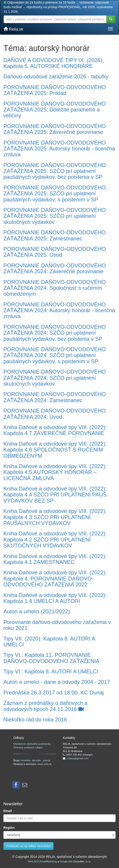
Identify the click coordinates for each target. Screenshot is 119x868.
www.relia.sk (45, 764)
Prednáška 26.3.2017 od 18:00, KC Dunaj (54, 693)
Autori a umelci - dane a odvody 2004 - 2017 (57, 682)
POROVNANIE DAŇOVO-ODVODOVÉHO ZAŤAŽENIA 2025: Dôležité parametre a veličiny (55, 110)
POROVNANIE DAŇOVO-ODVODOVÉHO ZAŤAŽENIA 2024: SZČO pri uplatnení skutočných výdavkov (55, 378)
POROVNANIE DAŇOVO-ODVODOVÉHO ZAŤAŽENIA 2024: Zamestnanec (55, 397)
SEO (36, 861)
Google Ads (66, 861)
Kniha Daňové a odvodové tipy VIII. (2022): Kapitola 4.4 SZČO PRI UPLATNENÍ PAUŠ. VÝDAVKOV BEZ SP (56, 495)
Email (8, 811)
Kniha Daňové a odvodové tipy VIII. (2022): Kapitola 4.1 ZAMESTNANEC (55, 559)
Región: (9, 828)
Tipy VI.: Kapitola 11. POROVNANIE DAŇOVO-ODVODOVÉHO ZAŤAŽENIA (51, 658)
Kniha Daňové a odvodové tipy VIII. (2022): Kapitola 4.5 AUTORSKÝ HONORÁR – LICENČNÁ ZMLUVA (55, 472)
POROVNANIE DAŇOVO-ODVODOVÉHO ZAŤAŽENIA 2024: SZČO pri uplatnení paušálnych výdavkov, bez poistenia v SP (55, 333)
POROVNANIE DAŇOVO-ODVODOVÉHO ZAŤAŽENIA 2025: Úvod (55, 252)
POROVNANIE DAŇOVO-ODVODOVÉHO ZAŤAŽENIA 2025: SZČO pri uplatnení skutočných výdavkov (55, 216)
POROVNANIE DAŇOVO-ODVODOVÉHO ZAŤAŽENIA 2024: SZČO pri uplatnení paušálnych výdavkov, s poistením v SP (55, 355)
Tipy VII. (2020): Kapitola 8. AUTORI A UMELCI (49, 642)
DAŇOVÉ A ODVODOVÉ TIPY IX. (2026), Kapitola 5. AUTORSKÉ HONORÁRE (54, 63)
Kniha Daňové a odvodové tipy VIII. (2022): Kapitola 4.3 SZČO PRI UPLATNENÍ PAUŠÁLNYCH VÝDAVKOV (55, 517)
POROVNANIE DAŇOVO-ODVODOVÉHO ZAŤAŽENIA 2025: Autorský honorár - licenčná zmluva (59, 149)
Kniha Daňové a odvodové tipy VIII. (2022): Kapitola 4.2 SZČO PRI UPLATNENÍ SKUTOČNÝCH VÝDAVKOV (55, 539)
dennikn (37, 760)
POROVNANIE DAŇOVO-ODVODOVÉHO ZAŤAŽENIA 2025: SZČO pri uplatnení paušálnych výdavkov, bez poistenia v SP (55, 171)
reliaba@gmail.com (78, 758)
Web (30, 861)
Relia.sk (13, 29)
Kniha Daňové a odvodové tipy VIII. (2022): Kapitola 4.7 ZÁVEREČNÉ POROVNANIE (55, 430)
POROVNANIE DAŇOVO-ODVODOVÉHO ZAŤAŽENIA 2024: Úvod (55, 414)
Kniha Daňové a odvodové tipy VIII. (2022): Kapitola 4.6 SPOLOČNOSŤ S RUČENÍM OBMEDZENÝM (55, 450)
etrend (47, 760)
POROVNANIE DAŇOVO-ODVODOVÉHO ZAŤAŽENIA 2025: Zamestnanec (55, 235)
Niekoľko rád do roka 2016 (35, 719)
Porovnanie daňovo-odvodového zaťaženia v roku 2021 (57, 625)
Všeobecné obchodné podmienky (32, 744)
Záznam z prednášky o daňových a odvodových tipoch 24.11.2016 (45, 706)
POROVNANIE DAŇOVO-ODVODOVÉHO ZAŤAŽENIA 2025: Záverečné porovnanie (55, 129)
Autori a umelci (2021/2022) (37, 611)
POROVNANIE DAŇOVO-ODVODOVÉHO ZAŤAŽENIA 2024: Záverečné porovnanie (55, 268)
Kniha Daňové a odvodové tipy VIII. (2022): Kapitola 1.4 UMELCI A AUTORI (55, 598)
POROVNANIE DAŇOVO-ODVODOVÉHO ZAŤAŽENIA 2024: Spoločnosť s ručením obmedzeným (55, 288)
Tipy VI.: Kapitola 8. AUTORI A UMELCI (51, 671)
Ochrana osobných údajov (28, 747)
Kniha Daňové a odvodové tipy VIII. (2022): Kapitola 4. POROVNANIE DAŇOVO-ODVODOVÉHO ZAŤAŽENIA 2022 (55, 578)
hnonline (26, 760)
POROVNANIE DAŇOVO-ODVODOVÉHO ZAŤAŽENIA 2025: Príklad (55, 90)
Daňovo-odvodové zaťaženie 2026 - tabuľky (56, 76)
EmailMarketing (48, 861)
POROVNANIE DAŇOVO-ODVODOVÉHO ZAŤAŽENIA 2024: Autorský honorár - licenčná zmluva (59, 310)
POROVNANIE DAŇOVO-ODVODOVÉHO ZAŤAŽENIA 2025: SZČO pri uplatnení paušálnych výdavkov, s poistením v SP (55, 193)
